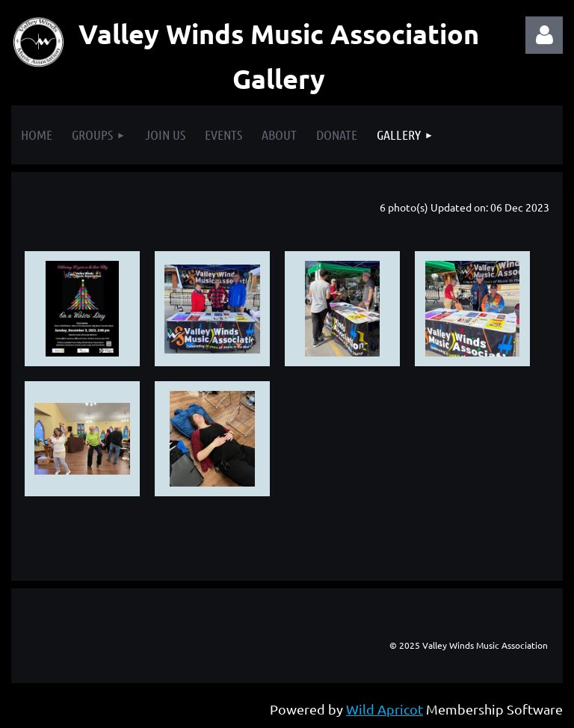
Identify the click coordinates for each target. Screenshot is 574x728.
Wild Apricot (385, 709)
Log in (544, 35)
